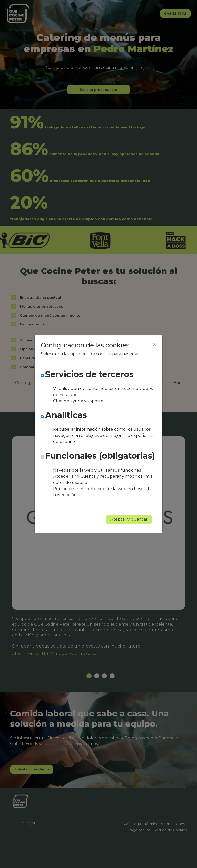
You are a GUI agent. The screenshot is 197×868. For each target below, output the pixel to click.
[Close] (154, 345)
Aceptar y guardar (129, 519)
